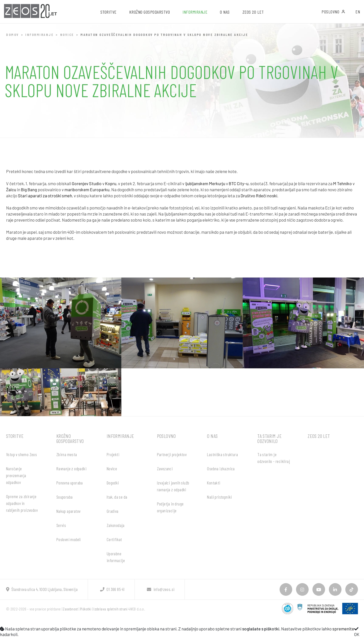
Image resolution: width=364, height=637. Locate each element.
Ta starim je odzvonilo (269, 438)
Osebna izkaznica (221, 469)
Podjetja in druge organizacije (170, 507)
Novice (67, 35)
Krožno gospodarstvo (70, 438)
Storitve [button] (108, 12)
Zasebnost (70, 609)
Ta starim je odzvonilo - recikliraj (274, 458)
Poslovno (333, 12)
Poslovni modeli (69, 539)
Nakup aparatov (69, 511)
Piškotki (86, 609)
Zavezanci (165, 469)
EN (358, 12)
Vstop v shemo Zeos (21, 454)
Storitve (15, 436)
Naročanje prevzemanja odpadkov (16, 475)
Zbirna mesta (67, 454)
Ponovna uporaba (70, 483)
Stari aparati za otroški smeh (45, 196)
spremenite (343, 629)
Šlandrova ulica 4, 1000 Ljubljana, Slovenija (42, 589)
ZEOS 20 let (253, 12)
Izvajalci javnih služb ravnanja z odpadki (173, 486)
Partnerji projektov (172, 454)
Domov (13, 35)
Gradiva (113, 511)
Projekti (113, 454)
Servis (61, 525)
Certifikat (114, 539)
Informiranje (39, 35)
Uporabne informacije (116, 557)
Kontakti (214, 483)
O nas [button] (225, 12)
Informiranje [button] (195, 12)
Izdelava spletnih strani (111, 609)
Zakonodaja (116, 525)
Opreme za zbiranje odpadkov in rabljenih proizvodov (22, 503)
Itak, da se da (117, 497)
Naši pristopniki (219, 497)
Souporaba (65, 497)
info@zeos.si (161, 589)
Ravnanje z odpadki (71, 469)
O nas (212, 436)
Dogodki (113, 483)
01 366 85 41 (112, 589)
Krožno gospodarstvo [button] (150, 12)
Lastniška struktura (222, 454)
